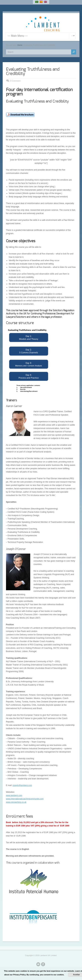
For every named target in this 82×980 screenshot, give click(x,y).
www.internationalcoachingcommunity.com (25, 799)
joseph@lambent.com (22, 785)
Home (20, 45)
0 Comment (15, 81)
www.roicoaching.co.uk (16, 802)
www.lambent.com (14, 795)
